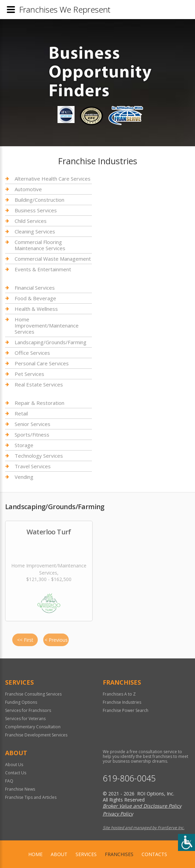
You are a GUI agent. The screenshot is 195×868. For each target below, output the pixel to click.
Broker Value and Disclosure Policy (142, 806)
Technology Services (39, 456)
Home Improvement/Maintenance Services (47, 325)
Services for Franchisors (28, 710)
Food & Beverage (35, 298)
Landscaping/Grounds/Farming (51, 342)
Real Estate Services (39, 384)
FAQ (9, 781)
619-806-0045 (129, 778)
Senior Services (32, 424)
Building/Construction (39, 200)
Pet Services (29, 374)
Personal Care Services (42, 363)
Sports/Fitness (32, 435)
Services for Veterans (25, 719)
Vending (24, 477)
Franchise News (20, 789)
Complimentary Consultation (33, 727)
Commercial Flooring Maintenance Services (40, 245)
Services (86, 854)
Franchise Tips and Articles (31, 797)
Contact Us (16, 773)
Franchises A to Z (119, 694)
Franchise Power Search (126, 710)
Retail (21, 413)
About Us (14, 765)
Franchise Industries (122, 702)
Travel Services (33, 466)
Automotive (28, 189)
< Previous (56, 640)
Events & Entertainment (43, 269)
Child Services (31, 221)
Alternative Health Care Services (53, 179)
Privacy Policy (118, 814)
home (35, 854)
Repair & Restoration (39, 403)
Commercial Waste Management (53, 259)
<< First (25, 640)
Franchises (119, 854)
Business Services (36, 210)
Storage (24, 445)
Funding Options (21, 702)
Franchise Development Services (36, 735)
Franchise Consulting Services (33, 694)
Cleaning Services (35, 231)
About (59, 854)
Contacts (154, 854)
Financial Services (35, 288)
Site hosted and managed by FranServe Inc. (144, 828)
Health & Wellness (36, 309)
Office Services (32, 353)
